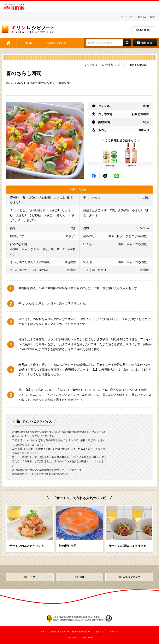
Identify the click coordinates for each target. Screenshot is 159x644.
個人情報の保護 (81, 632)
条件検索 (145, 43)
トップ (129, 17)
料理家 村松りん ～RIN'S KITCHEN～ (128, 65)
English (143, 30)
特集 (28, 43)
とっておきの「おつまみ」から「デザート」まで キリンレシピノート (28, 29)
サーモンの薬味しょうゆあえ (128, 546)
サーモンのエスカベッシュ (27, 546)
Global (114, 632)
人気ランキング (56, 43)
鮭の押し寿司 (68, 546)
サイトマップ (100, 632)
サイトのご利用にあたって (55, 632)
